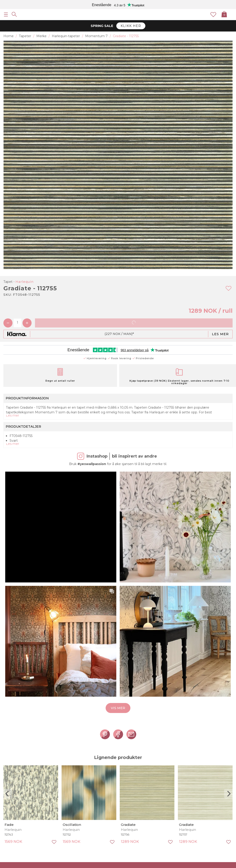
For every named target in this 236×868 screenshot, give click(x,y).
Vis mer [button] (118, 708)
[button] (55, 521)
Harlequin (25, 282)
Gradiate (128, 825)
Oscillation (72, 825)
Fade (9, 825)
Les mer (220, 334)
